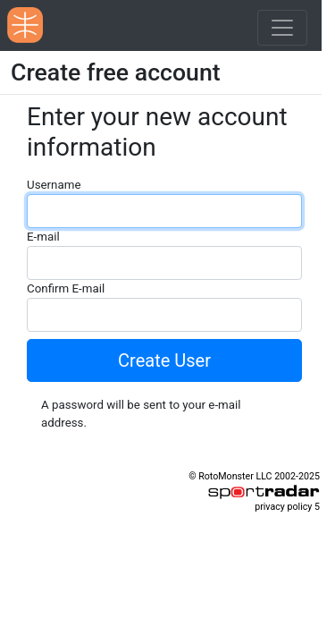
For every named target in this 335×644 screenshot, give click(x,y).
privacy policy (283, 507)
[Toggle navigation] (282, 28)
